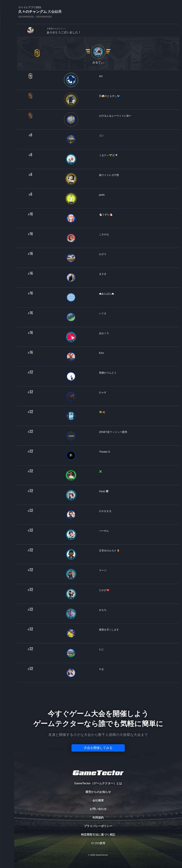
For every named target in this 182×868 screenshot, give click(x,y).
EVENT (7, 84)
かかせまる (105, 511)
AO (101, 76)
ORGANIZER (7, 54)
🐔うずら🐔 (106, 215)
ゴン (101, 135)
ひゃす (103, 392)
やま (101, 669)
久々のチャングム (40, 12)
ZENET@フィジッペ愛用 (113, 432)
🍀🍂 (102, 412)
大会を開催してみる (98, 748)
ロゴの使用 (98, 843)
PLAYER (7, 40)
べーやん (104, 531)
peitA (102, 195)
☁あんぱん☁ (106, 294)
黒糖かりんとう (108, 373)
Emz (101, 353)
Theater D (105, 452)
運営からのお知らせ (98, 792)
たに (101, 649)
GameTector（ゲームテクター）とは (98, 783)
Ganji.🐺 (104, 491)
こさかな (104, 234)
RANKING (7, 69)
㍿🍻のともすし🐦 (109, 96)
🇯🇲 (101, 471)
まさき (103, 274)
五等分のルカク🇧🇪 (109, 551)
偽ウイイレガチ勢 (109, 175)
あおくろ (104, 333)
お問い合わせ (98, 809)
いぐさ (103, 313)
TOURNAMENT (7, 25)
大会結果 (55, 12)
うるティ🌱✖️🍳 (109, 155)
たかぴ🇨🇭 (104, 590)
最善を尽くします (109, 630)
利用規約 (98, 818)
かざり (103, 254)
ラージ (103, 570)
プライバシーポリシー (98, 826)
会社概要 (98, 800)
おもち (103, 610)
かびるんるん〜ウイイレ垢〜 (115, 116)
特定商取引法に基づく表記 (98, 835)
